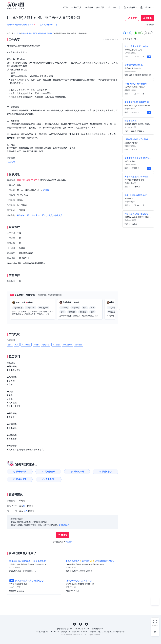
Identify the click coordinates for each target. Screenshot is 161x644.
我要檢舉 (69, 542)
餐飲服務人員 (23, 215)
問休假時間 (21, 472)
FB (80, 624)
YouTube (87, 624)
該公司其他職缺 (48, 25)
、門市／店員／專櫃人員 (51, 215)
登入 (25, 506)
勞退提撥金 (67, 345)
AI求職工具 (76, 8)
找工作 (65, 8)
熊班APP (155, 626)
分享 (128, 33)
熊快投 (149, 18)
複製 (148, 33)
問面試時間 (79, 472)
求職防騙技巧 (64, 525)
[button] (53, 322)
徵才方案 (112, 8)
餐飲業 (29, 33)
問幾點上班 (21, 479)
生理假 (36, 345)
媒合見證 (100, 8)
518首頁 (17, 33)
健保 (17, 345)
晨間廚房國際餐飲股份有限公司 (43, 33)
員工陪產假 (26, 345)
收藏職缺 (150, 25)
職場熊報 (89, 8)
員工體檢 (56, 345)
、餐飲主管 (35, 215)
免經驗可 (12, 162)
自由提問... (50, 479)
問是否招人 (107, 472)
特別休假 (46, 345)
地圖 (47, 190)
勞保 (10, 345)
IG (74, 624)
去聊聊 (134, 18)
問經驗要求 (50, 472)
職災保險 (78, 345)
